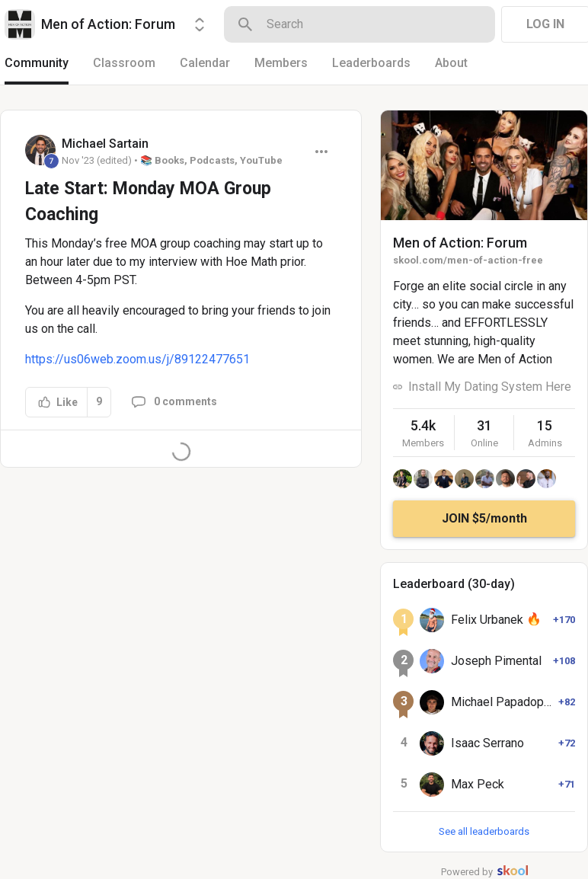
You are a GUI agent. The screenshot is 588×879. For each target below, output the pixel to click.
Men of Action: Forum (460, 243)
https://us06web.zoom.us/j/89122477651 (137, 359)
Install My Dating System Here (490, 387)
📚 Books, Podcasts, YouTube (211, 160)
